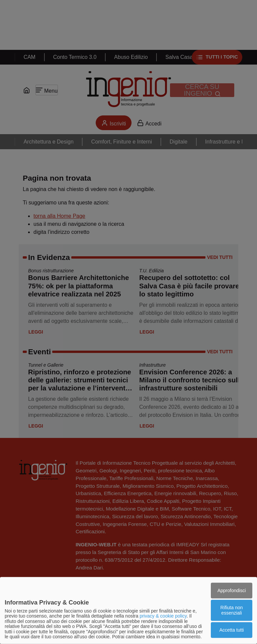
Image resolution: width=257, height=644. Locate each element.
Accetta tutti (232, 630)
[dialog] (128, 611)
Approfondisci (232, 590)
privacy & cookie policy (163, 616)
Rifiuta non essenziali (232, 610)
